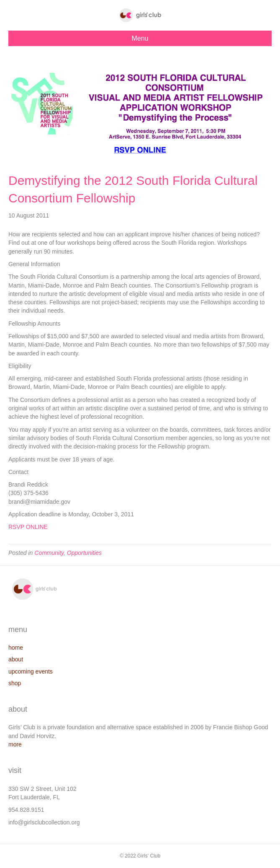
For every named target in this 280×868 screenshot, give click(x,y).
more (15, 744)
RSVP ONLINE (28, 527)
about (16, 659)
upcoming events (31, 671)
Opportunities (84, 553)
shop (15, 683)
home (16, 648)
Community (49, 553)
